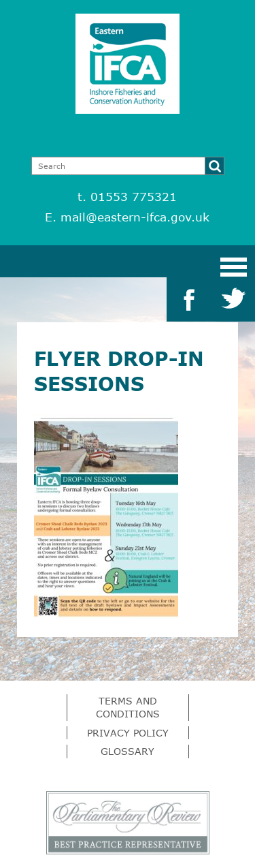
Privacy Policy (128, 733)
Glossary (128, 751)
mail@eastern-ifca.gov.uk (135, 217)
